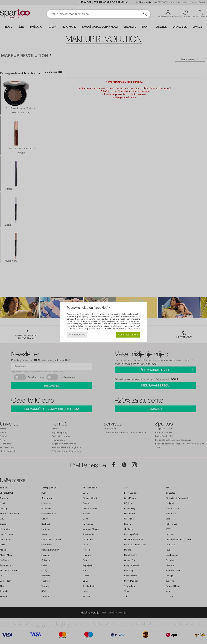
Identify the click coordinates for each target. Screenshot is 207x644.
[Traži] (145, 14)
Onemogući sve (77, 335)
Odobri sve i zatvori (128, 335)
